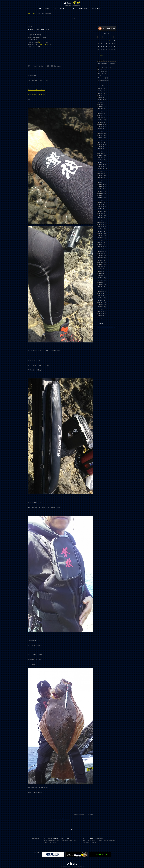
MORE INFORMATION (111, 846)
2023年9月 (101, 151)
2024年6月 (101, 138)
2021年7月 (101, 196)
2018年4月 (101, 265)
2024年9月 (101, 131)
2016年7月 (101, 302)
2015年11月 (101, 313)
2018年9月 (101, 253)
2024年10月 (101, 129)
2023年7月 (101, 156)
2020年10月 (101, 209)
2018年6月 (101, 260)
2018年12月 (101, 247)
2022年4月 (101, 182)
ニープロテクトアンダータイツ (36, 95)
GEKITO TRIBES (96, 9)
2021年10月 (101, 189)
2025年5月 (101, 113)
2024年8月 (101, 133)
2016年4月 (101, 309)
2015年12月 (101, 311)
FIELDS (72, 9)
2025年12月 (101, 98)
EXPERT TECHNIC (83, 9)
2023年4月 (101, 162)
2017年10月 (101, 273)
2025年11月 (101, 100)
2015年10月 (101, 316)
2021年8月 (101, 193)
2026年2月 (101, 93)
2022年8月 (101, 173)
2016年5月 (101, 307)
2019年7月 (101, 233)
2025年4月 (101, 115)
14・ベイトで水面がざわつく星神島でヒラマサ (95, 838)
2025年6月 (101, 111)
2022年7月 (101, 176)
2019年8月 (101, 231)
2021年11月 (101, 187)
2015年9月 (101, 318)
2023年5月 (101, 160)
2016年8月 (101, 300)
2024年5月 (101, 140)
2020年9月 (101, 211)
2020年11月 (101, 207)
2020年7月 (101, 216)
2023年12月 (101, 144)
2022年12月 (101, 164)
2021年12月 (101, 184)
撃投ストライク (42, 42)
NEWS (47, 9)
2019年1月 (101, 245)
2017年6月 (101, 282)
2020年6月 (101, 218)
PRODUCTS (63, 9)
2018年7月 (101, 258)
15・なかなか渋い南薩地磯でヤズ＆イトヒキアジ (57, 838)
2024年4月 (101, 142)
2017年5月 (101, 285)
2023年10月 (101, 149)
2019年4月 (101, 240)
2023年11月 (101, 147)
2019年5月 (101, 238)
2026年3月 (101, 91)
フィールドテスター (103, 67)
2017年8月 (101, 278)
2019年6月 (101, 236)
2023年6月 (101, 158)
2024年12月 (101, 124)
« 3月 (101, 55)
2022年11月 (101, 167)
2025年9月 (101, 104)
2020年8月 (101, 213)
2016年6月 (101, 305)
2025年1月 (101, 122)
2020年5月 (101, 220)
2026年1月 (101, 95)
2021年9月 (101, 191)
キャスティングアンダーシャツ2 (37, 90)
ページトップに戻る (72, 829)
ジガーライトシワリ (44, 44)
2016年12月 (101, 291)
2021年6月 (101, 198)
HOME (29, 14)
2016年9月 (101, 298)
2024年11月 (101, 127)
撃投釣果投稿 (102, 80)
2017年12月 (101, 269)
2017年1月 (101, 289)
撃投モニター (102, 78)
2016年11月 (101, 293)
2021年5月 (101, 200)
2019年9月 (101, 229)
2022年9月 (101, 171)
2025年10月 (101, 102)
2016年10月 (101, 296)
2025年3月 (101, 118)
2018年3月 (101, 267)
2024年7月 (101, 135)
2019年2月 (101, 242)
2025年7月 (101, 109)
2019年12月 (101, 222)
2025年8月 (101, 107)
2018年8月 (101, 256)
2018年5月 (101, 262)
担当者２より (102, 69)
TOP (40, 9)
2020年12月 (101, 204)
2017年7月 (101, 280)
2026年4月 (101, 89)
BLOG (54, 9)
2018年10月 (101, 251)
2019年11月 (101, 225)
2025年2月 (101, 120)
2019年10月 (101, 227)
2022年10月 (101, 169)
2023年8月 (101, 153)
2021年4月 (101, 202)
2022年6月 (101, 178)
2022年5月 (101, 180)
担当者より (101, 72)
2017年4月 (101, 287)
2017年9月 (101, 276)
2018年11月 (101, 249)
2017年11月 (101, 271)
